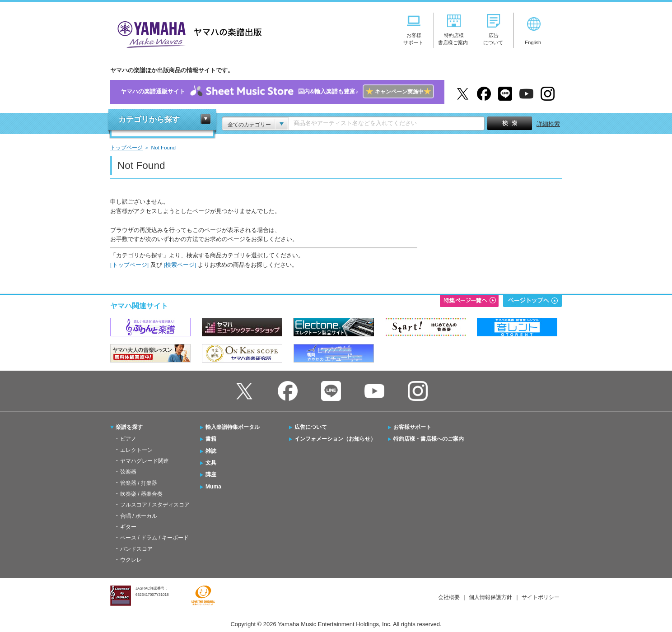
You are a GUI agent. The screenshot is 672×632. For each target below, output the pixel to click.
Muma (213, 487)
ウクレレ (131, 560)
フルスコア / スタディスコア (155, 505)
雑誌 (211, 451)
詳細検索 (548, 124)
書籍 (211, 439)
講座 (211, 474)
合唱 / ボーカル (139, 516)
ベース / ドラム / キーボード (154, 538)
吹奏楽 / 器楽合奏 (141, 494)
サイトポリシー (541, 597)
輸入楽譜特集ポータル (233, 427)
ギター (128, 527)
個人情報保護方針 (490, 597)
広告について (311, 427)
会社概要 (449, 597)
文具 (211, 463)
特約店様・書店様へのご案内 (429, 439)
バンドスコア (136, 549)
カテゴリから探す (149, 119)
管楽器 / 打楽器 (139, 483)
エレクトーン (136, 450)
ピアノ (128, 439)
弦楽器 (128, 472)
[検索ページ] (180, 265)
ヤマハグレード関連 (145, 461)
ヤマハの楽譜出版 (187, 33)
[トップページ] (129, 265)
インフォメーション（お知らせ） (335, 439)
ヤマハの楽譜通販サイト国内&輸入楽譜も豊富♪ (277, 92)
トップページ (126, 147)
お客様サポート (412, 427)
